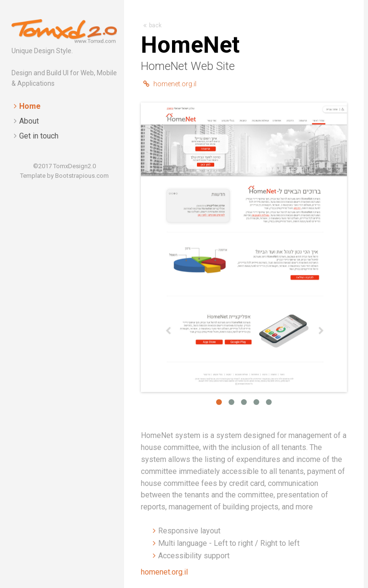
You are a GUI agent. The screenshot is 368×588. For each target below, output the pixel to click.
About (29, 121)
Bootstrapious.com (82, 176)
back (152, 25)
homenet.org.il (170, 84)
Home (30, 106)
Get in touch (39, 136)
